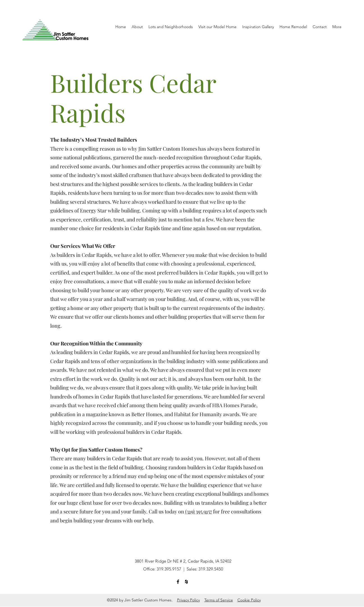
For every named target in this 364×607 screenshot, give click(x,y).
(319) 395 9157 (199, 511)
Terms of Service (219, 600)
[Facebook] (178, 582)
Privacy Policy (188, 600)
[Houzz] (186, 582)
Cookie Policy (249, 600)
